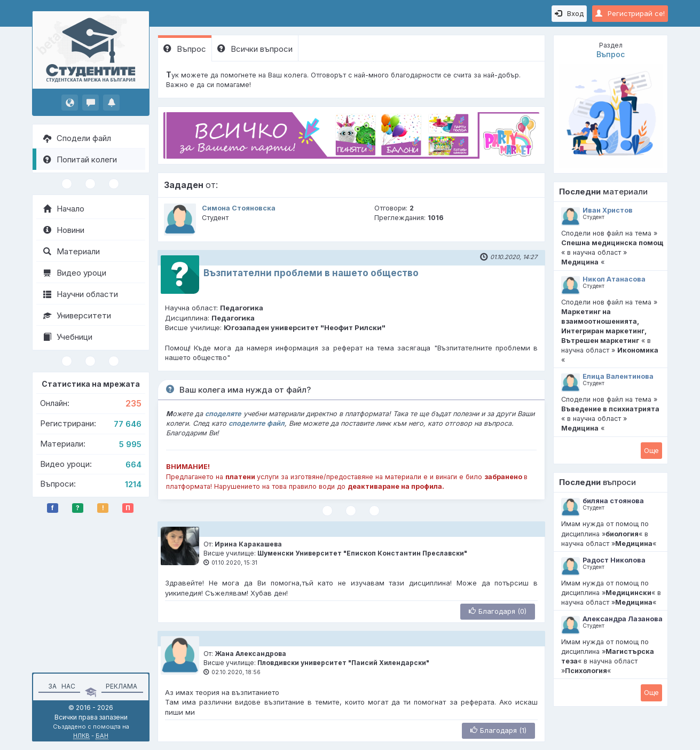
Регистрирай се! (630, 13)
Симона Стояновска (239, 208)
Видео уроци (75, 273)
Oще (651, 450)
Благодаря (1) (498, 730)
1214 (133, 484)
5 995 (130, 444)
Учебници (68, 337)
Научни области (81, 294)
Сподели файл (77, 138)
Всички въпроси (255, 49)
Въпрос (185, 49)
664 (133, 464)
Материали (72, 251)
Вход (569, 13)
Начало (64, 209)
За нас (60, 686)
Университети (77, 315)
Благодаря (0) (498, 611)
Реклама (121, 686)
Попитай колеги (80, 159)
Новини (64, 230)
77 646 (128, 424)
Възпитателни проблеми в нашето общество (311, 273)
